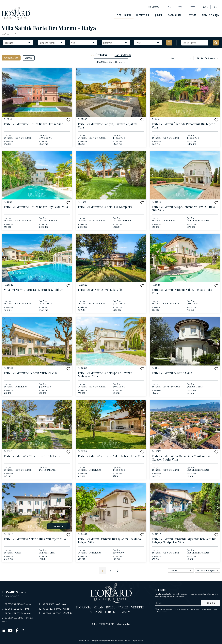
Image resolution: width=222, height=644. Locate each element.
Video (59, 526)
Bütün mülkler (11, 58)
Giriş (180, 7)
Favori (193, 7)
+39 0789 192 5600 (51, 613)
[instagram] (23, 630)
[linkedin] (3, 630)
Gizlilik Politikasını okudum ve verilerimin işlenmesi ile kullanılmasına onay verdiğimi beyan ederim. (187, 610)
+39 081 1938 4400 (51, 609)
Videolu (29, 58)
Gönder (211, 603)
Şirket (158, 15)
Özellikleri (124, 15)
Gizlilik (95, 624)
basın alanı (175, 15)
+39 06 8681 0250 (13, 609)
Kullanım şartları (123, 624)
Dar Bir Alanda (123, 55)
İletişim (191, 15)
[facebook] (17, 630)
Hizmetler (143, 15)
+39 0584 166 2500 (13, 618)
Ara (16, 34)
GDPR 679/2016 (107, 624)
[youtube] (10, 630)
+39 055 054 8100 (13, 604)
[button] (68, 120)
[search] (169, 7)
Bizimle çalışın (210, 15)
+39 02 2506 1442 (51, 604)
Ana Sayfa (6, 34)
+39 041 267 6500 (13, 613)
